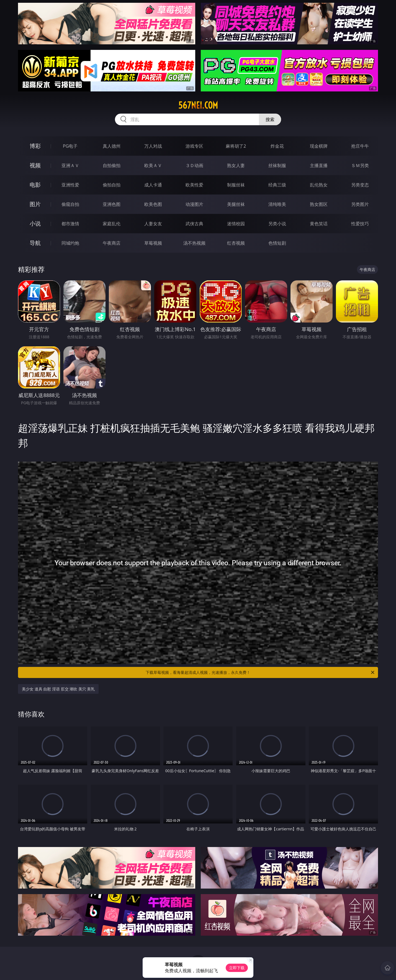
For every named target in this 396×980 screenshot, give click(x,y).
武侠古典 (194, 224)
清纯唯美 (277, 204)
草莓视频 (153, 243)
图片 (35, 204)
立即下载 (237, 968)
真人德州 (112, 146)
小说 (35, 223)
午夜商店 (112, 243)
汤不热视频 (194, 243)
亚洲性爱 (70, 185)
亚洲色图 (112, 204)
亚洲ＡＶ (70, 165)
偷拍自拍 (112, 185)
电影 (35, 185)
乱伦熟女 (319, 185)
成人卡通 (153, 185)
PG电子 (70, 146)
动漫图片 (194, 204)
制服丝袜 (236, 185)
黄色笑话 (319, 224)
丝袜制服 (277, 165)
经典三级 (277, 185)
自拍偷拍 (112, 165)
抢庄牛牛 (360, 146)
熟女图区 (319, 204)
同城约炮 (70, 243)
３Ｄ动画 (194, 165)
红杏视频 (236, 243)
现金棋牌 (319, 146)
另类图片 (360, 204)
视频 (35, 165)
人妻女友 (153, 224)
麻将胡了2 (236, 146)
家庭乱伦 (112, 224)
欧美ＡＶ (153, 165)
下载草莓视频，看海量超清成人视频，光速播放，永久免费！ (260, 672)
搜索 (270, 119)
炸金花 (277, 146)
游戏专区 (194, 146)
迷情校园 (236, 224)
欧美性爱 (194, 185)
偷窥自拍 (70, 204)
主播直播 (319, 165)
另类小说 (277, 224)
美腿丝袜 (236, 204)
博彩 (35, 146)
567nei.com (198, 105)
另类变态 (360, 185)
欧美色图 (153, 204)
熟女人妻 (236, 165)
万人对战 (153, 146)
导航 (35, 243)
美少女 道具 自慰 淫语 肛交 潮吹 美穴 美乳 (58, 689)
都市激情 (70, 224)
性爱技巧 (360, 224)
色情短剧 (277, 243)
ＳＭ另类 (360, 165)
